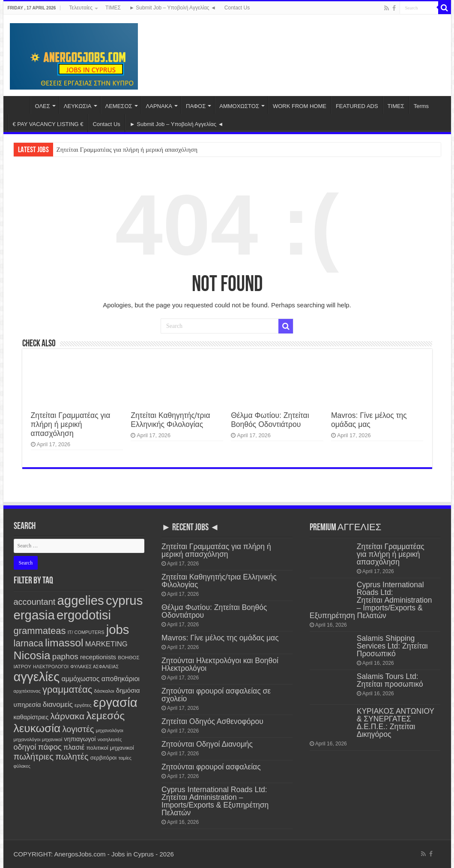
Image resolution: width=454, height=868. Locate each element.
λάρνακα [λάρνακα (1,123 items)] (67, 716)
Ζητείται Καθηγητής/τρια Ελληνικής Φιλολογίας (170, 420)
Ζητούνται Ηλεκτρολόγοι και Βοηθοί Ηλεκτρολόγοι (220, 664)
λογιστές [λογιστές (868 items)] (78, 729)
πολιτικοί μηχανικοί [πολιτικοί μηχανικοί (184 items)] (110, 748)
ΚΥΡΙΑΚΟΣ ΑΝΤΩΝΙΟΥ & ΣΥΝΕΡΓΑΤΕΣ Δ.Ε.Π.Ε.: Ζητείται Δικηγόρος (396, 723)
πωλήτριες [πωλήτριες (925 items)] (34, 757)
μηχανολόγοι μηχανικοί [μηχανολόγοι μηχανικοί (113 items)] (38, 739)
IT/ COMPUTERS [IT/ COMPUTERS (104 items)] (86, 632)
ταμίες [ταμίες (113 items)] (125, 758)
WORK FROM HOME (300, 106)
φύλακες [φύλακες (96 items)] (22, 766)
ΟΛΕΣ (43, 106)
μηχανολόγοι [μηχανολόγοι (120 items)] (110, 730)
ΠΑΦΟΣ (196, 106)
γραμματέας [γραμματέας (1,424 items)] (67, 689)
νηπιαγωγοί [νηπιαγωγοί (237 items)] (80, 739)
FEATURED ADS (357, 106)
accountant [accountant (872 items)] (35, 602)
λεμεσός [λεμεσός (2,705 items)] (105, 716)
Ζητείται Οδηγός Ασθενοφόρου (212, 721)
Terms (421, 106)
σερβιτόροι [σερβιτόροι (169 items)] (104, 758)
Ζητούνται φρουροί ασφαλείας (211, 767)
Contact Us (237, 8)
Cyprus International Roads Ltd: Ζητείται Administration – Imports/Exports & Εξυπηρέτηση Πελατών (215, 801)
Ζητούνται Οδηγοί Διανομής (207, 744)
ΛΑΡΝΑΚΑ (159, 106)
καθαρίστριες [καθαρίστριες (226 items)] (31, 717)
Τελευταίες (81, 8)
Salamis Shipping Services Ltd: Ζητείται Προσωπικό (392, 646)
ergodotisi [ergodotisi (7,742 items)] (84, 615)
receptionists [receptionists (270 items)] (98, 657)
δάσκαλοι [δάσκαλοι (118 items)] (104, 691)
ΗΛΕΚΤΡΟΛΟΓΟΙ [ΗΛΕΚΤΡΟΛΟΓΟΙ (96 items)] (51, 667)
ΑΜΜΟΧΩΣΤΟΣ (239, 106)
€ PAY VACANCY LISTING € (48, 124)
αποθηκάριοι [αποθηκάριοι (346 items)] (121, 679)
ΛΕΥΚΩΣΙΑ (78, 106)
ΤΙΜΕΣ (113, 8)
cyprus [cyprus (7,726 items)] (124, 600)
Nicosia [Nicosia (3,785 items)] (32, 655)
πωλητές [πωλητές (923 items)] (72, 757)
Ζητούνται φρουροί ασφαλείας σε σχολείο (216, 695)
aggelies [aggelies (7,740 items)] (81, 600)
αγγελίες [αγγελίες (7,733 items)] (37, 677)
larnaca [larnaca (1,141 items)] (28, 643)
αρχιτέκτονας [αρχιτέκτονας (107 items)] (27, 691)
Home (19, 105)
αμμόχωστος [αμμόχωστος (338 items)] (80, 679)
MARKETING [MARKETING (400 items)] (106, 644)
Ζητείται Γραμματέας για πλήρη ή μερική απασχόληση (127, 150)
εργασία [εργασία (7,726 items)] (115, 702)
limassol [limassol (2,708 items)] (64, 643)
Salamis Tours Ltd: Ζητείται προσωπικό (390, 680)
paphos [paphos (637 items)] (65, 656)
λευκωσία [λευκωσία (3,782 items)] (37, 728)
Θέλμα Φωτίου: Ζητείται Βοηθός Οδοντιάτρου (270, 420)
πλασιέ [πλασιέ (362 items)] (74, 747)
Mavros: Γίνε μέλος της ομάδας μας (369, 420)
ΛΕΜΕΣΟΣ (119, 106)
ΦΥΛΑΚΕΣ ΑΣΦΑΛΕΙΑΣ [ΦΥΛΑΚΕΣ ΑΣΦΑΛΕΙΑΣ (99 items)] (94, 667)
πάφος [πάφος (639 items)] (50, 747)
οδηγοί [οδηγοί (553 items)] (25, 747)
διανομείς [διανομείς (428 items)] (58, 704)
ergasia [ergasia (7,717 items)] (34, 615)
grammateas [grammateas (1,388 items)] (40, 631)
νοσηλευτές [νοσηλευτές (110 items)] (110, 739)
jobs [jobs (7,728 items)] (118, 629)
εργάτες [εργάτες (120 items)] (83, 705)
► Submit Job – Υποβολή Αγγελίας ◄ (173, 8)
